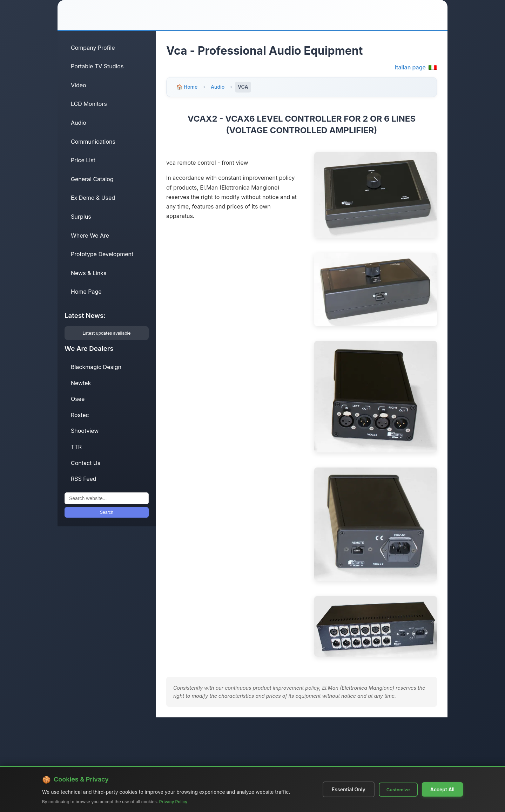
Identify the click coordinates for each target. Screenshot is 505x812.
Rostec (80, 415)
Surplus (81, 217)
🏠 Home (187, 87)
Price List (83, 160)
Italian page (416, 67)
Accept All (442, 789)
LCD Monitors (89, 104)
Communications (93, 142)
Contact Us (86, 463)
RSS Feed (84, 479)
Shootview (85, 431)
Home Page (86, 292)
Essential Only (349, 789)
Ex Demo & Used (93, 198)
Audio (79, 123)
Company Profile (93, 48)
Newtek (81, 383)
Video (79, 85)
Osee (78, 399)
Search (107, 512)
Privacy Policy (173, 802)
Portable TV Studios (97, 66)
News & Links (89, 273)
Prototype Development (102, 254)
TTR (76, 447)
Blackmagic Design (96, 367)
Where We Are (90, 236)
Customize (398, 790)
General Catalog (92, 179)
